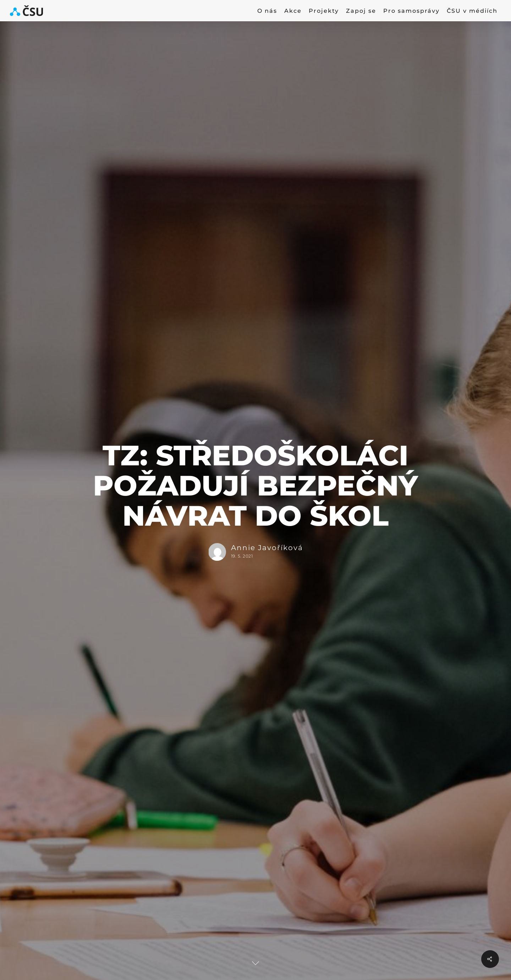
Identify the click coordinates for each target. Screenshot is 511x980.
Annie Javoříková (267, 548)
